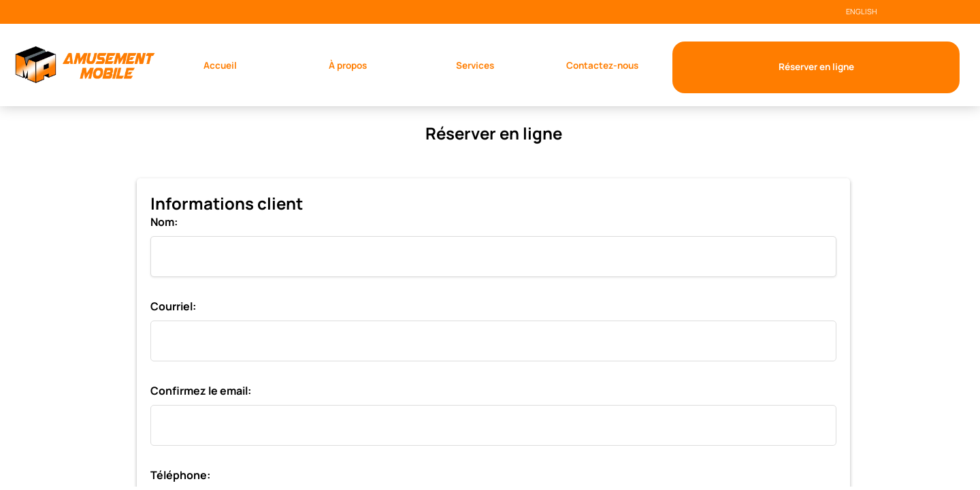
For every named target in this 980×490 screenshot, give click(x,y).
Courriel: (173, 306)
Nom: (164, 222)
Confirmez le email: (201, 391)
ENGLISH (862, 11)
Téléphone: (180, 475)
